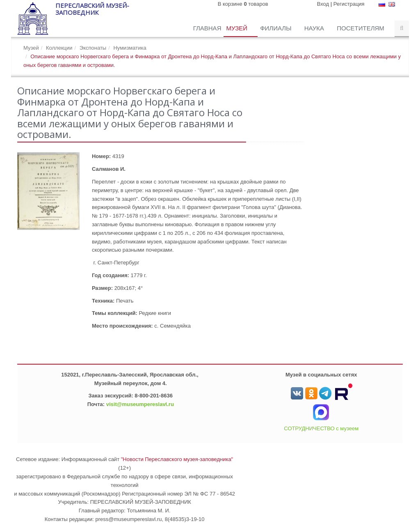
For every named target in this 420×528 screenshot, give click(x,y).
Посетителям (361, 28)
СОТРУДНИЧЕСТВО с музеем (321, 428)
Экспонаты (93, 48)
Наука (315, 28)
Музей (237, 28)
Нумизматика (130, 48)
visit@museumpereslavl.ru (140, 404)
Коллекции (59, 48)
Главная (207, 28)
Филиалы (276, 28)
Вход (323, 4)
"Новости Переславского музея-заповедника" (177, 459)
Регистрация (349, 4)
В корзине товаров (243, 4)
